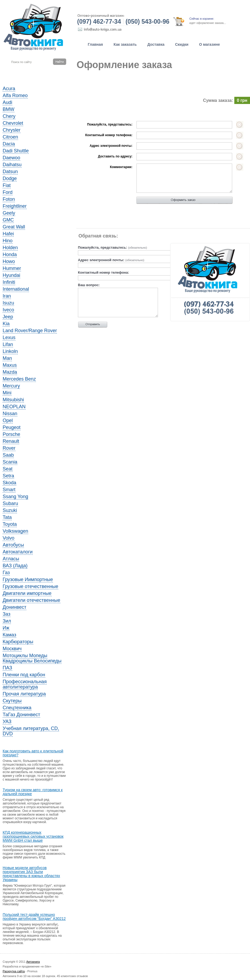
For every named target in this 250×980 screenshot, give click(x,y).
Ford (8, 192)
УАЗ (7, 722)
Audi (7, 102)
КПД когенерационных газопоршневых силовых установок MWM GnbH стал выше (33, 837)
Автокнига (33, 962)
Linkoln (10, 351)
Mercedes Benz (19, 379)
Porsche (11, 434)
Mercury (11, 386)
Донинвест (14, 607)
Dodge (10, 178)
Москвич (12, 649)
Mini (7, 393)
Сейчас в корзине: (202, 19)
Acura (9, 89)
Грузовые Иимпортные (28, 579)
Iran (7, 296)
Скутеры (12, 701)
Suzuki (10, 510)
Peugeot (12, 427)
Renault (11, 441)
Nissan (10, 414)
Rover (9, 448)
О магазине (209, 44)
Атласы (11, 559)
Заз (7, 614)
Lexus (9, 337)
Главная (95, 44)
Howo (9, 261)
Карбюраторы (18, 642)
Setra (8, 476)
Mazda (10, 372)
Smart (9, 490)
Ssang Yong (15, 497)
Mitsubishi (13, 400)
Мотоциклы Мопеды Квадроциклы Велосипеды (32, 658)
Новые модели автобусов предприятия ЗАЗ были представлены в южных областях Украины (31, 874)
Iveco (8, 310)
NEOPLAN (14, 407)
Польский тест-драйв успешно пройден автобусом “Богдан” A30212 (34, 917)
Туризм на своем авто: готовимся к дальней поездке (33, 792)
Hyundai (11, 275)
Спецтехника (17, 708)
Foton (9, 199)
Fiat (7, 185)
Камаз (9, 635)
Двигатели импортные (27, 593)
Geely (9, 213)
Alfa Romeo (15, 95)
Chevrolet (13, 123)
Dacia (9, 144)
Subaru (10, 503)
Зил (7, 621)
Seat (8, 469)
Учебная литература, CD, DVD (31, 731)
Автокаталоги (18, 552)
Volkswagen (15, 531)
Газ (6, 573)
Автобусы (13, 545)
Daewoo (11, 158)
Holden (10, 248)
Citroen (10, 137)
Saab (8, 455)
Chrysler (12, 130)
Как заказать (125, 44)
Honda (10, 255)
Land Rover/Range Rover (30, 331)
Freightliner (15, 206)
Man (7, 358)
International (16, 289)
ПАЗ (7, 668)
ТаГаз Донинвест (21, 715)
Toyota (10, 524)
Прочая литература (24, 694)
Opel (8, 420)
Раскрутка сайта (14, 971)
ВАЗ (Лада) (15, 566)
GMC (8, 220)
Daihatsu (12, 165)
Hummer (12, 268)
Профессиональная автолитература (25, 684)
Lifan (8, 344)
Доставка (156, 44)
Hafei (8, 234)
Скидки (182, 44)
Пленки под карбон (24, 675)
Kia (6, 324)
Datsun (10, 172)
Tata (7, 517)
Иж (6, 628)
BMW (9, 109)
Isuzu (8, 303)
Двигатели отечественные (32, 600)
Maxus (10, 365)
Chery (9, 116)
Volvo (9, 538)
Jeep (8, 317)
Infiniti (9, 282)
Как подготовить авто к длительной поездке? (33, 753)
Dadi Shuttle (16, 151)
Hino (8, 241)
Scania (10, 462)
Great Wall (14, 227)
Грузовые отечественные (30, 586)
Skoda (9, 483)
